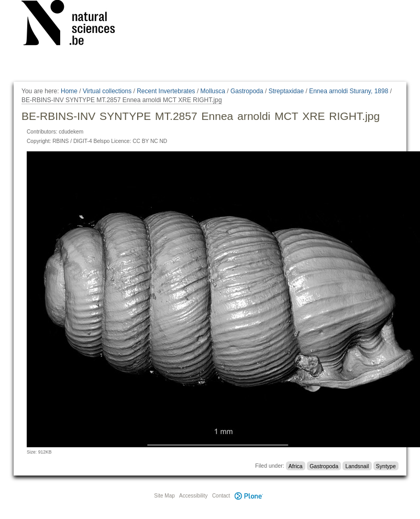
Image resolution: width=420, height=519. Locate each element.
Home (69, 91)
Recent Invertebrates (166, 91)
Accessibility (193, 496)
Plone (249, 496)
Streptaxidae (286, 91)
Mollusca (213, 91)
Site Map (164, 496)
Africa (296, 466)
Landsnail (357, 466)
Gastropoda (247, 91)
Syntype (386, 466)
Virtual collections (107, 91)
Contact (221, 496)
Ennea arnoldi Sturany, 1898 (349, 91)
